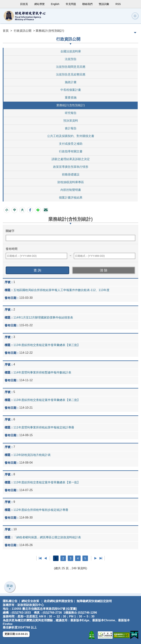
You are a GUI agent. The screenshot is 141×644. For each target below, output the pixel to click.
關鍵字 (10, 231)
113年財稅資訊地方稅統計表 (32, 455)
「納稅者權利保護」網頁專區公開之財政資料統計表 (47, 537)
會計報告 (71, 128)
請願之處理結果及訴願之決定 (71, 159)
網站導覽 (39, 4)
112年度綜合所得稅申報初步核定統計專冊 (41, 510)
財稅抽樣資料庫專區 (71, 182)
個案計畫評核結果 (71, 198)
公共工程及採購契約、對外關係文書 (71, 136)
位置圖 (71, 609)
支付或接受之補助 (71, 144)
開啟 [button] (10, 586)
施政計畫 (71, 82)
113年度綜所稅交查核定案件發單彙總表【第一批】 (47, 482)
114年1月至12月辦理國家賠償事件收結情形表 (43, 318)
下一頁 (96, 558)
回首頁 (24, 4)
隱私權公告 (10, 601)
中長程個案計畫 (71, 90)
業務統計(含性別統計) (71, 105)
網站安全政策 (30, 601)
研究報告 (71, 113)
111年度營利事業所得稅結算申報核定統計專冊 (44, 427)
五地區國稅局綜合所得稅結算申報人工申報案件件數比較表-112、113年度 (61, 290)
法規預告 (71, 59)
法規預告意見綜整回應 (71, 74)
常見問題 (71, 4)
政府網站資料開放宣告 (59, 601)
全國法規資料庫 (71, 51)
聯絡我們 (87, 4)
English (55, 4)
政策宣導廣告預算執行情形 (71, 167)
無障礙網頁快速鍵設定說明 (94, 601)
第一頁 (40, 558)
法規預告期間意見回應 (71, 67)
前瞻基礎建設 (71, 174)
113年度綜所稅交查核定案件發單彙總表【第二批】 (47, 400)
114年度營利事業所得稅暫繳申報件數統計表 (42, 372)
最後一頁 (101, 558)
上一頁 (45, 558)
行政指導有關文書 (71, 151)
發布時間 (12, 249)
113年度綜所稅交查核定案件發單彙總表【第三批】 (47, 345)
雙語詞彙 (104, 4)
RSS (118, 4)
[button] (135, 16)
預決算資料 (71, 121)
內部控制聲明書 (71, 190)
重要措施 (71, 98)
